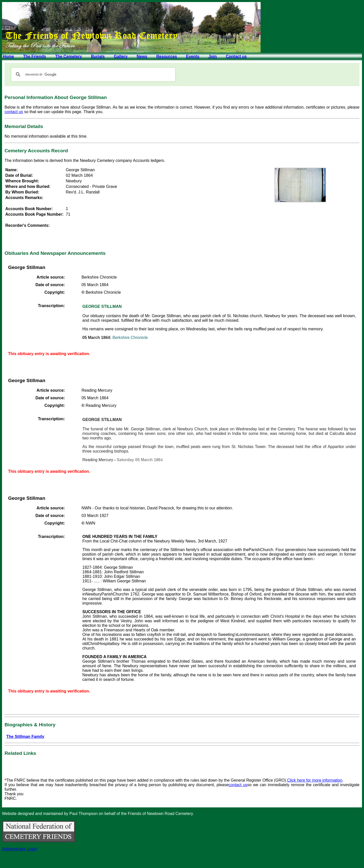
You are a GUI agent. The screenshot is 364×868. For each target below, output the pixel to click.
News (142, 56)
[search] (93, 75)
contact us (14, 112)
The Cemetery (69, 56)
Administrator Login (19, 849)
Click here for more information (315, 780)
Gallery (121, 56)
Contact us (236, 56)
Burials (98, 56)
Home (8, 56)
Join (213, 56)
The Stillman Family (25, 737)
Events (193, 56)
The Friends (35, 56)
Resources (167, 56)
